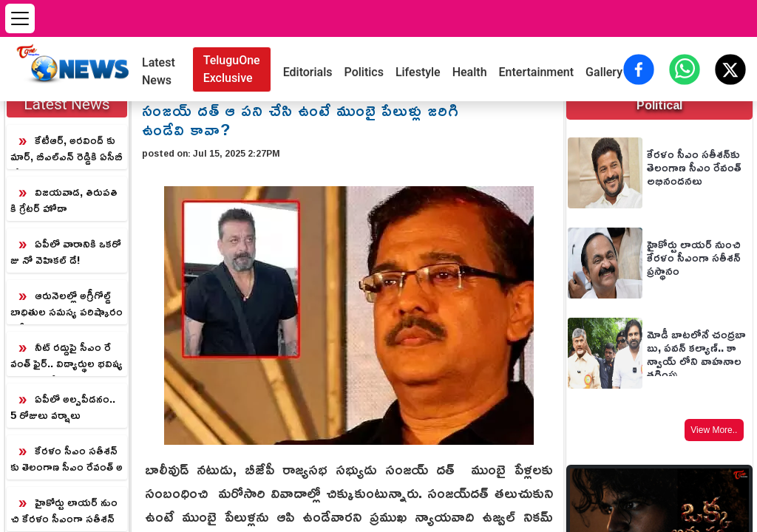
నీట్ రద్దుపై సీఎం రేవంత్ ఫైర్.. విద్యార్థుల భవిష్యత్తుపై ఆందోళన (67, 356)
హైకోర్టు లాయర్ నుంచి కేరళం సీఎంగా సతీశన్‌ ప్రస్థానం (64, 511)
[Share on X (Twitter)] (730, 69)
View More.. (714, 430)
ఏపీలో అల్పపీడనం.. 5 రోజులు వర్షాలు (63, 407)
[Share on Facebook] (639, 69)
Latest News (159, 71)
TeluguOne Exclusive (232, 69)
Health (470, 72)
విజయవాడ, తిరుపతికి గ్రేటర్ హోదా (64, 200)
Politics (364, 72)
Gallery (604, 72)
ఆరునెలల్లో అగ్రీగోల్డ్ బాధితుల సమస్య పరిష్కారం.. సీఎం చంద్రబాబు (67, 304)
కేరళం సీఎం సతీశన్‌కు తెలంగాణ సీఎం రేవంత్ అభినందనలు (67, 460)
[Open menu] (20, 18)
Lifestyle (418, 72)
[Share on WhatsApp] (685, 69)
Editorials (308, 72)
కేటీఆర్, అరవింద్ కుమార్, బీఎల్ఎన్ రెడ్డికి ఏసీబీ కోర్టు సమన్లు (67, 149)
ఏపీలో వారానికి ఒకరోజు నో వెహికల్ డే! (66, 252)
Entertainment (537, 72)
